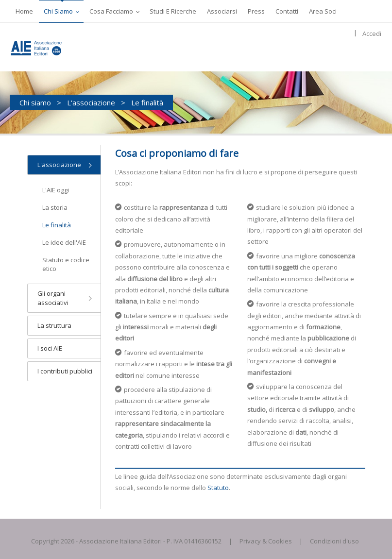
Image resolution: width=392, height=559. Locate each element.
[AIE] (46, 47)
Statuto (218, 488)
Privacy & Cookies (266, 541)
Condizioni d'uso (334, 541)
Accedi (372, 34)
